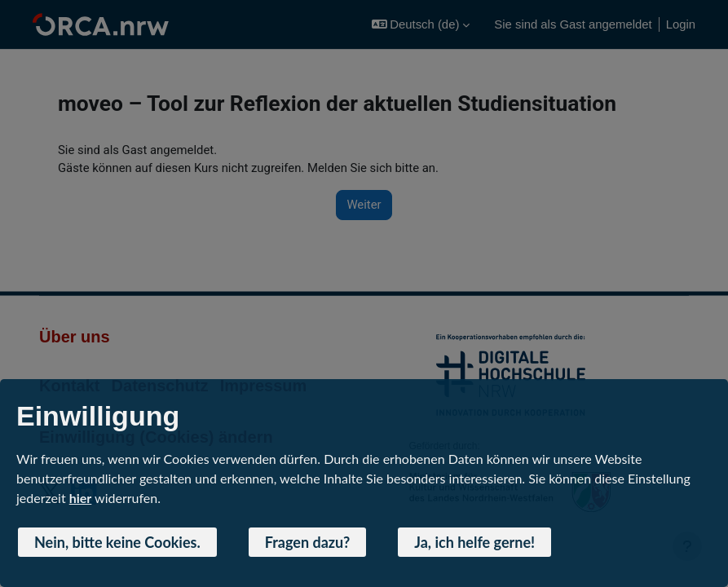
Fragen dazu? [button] (308, 542)
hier (81, 498)
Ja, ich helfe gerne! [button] (474, 542)
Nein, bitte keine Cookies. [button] (117, 542)
